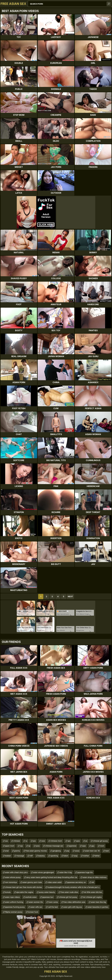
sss (6, 841)
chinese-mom (56, 841)
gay (93, 846)
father (97, 856)
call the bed (53, 907)
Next (70, 596)
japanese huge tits (85, 872)
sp (29, 846)
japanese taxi (48, 897)
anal (7, 851)
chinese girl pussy (100, 841)
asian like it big (66, 872)
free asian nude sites (69, 892)
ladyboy (42, 856)
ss (26, 841)
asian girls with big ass (73, 907)
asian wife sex (36, 907)
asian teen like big (98, 902)
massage (20, 856)
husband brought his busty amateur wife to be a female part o (73, 887)
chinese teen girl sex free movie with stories (24, 887)
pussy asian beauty (47, 892)
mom (102, 846)
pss (34, 841)
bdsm (66, 856)
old (93, 882)
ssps (84, 846)
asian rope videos (12, 897)
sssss (77, 851)
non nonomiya (11, 882)
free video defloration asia (74, 902)
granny (17, 851)
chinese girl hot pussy (68, 897)
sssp (76, 856)
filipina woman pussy (14, 912)
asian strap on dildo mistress (95, 877)
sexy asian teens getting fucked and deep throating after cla (52, 877)
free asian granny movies (36, 851)
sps (69, 841)
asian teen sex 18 (92, 851)
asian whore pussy (13, 877)
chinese (17, 841)
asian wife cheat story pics (16, 872)
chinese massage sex (54, 846)
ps (86, 841)
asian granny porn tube (32, 882)
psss (38, 846)
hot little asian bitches (93, 892)
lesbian (8, 856)
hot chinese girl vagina (92, 897)
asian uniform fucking (14, 902)
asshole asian (31, 897)
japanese (73, 846)
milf (31, 856)
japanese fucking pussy (15, 907)
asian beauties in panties (98, 907)
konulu (8, 892)
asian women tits (36, 902)
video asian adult (55, 882)
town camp (53, 902)
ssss (43, 841)
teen (107, 851)
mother (86, 856)
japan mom (10, 846)
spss (78, 841)
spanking (54, 856)
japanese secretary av (77, 882)
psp (68, 851)
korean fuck (33, 912)
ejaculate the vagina (25, 892)
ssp (21, 846)
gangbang (57, 851)
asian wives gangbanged (43, 872)
